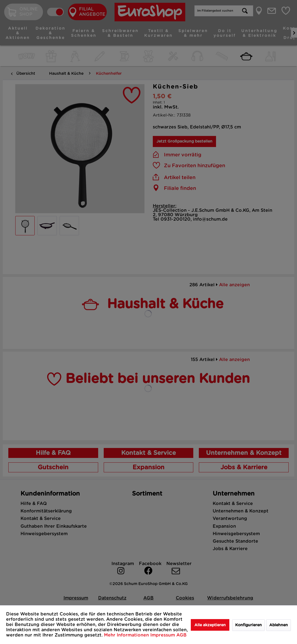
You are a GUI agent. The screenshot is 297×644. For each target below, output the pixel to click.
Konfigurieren (248, 625)
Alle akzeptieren (210, 625)
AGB (181, 635)
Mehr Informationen (127, 635)
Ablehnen (279, 625)
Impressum (163, 635)
